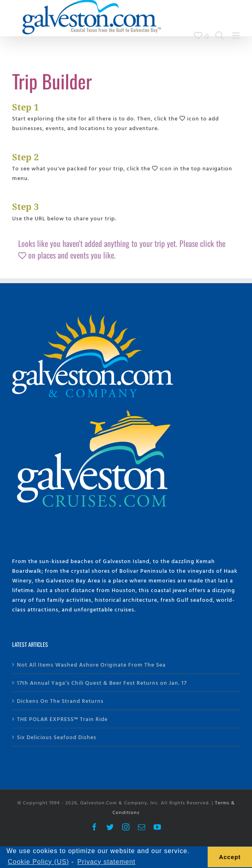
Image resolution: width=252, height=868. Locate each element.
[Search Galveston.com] (220, 36)
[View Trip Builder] (202, 36)
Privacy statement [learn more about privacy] (106, 862)
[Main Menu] (236, 36)
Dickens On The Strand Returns (60, 701)
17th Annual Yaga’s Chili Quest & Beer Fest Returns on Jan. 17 (102, 683)
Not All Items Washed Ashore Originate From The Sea (91, 664)
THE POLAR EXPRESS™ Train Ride (62, 719)
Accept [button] (230, 857)
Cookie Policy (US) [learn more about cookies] (38, 862)
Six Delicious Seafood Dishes (57, 737)
